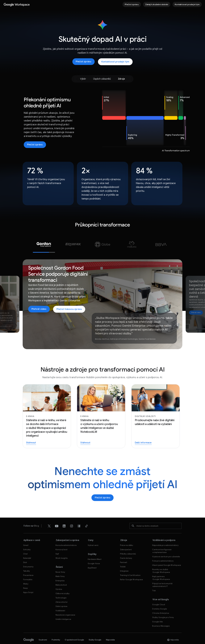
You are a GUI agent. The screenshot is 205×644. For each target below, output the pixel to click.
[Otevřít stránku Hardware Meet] (95, 551)
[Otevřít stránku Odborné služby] (63, 585)
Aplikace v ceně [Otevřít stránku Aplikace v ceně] (32, 532)
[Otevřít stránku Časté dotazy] (126, 550)
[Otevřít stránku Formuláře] (28, 571)
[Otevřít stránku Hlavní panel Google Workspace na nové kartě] (167, 557)
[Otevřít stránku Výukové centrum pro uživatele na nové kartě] (166, 548)
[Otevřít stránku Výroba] (59, 581)
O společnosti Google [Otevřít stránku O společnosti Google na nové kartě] (74, 632)
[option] (83, 79)
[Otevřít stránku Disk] (25, 554)
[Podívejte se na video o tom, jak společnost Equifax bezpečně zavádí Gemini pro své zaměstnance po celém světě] (196, 304)
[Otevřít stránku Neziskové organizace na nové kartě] (65, 607)
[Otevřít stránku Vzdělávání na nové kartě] (60, 602)
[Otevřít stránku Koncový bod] (61, 541)
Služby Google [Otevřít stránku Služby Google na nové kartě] (95, 632)
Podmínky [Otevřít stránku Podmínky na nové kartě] (56, 632)
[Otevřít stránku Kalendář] (27, 550)
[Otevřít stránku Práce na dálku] (127, 537)
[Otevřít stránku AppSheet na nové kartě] (92, 560)
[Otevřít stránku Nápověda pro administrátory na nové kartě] (165, 537)
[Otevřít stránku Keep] (25, 580)
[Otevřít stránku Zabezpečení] (126, 541)
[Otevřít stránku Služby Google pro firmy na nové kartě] (163, 609)
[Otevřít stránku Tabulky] (27, 563)
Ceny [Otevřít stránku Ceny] (91, 532)
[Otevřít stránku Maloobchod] (61, 577)
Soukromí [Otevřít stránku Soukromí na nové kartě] (43, 632)
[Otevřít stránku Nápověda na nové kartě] (173, 632)
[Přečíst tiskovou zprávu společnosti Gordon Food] (69, 301)
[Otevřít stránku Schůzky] (27, 541)
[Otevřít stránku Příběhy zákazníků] (128, 546)
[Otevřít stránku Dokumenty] (28, 559)
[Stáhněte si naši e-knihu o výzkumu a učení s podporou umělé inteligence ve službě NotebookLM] (102, 408)
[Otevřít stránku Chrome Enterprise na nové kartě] (161, 605)
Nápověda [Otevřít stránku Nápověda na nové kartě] (110, 632)
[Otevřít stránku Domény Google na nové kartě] (160, 601)
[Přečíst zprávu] (132, 4)
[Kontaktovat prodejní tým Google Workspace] (187, 4)
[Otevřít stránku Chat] (25, 546)
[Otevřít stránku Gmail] (26, 537)
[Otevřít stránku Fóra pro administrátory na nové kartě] (163, 553)
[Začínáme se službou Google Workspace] (157, 4)
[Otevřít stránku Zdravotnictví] (62, 594)
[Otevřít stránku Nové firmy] (60, 564)
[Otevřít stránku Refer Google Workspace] (131, 571)
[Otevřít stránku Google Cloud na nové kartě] (159, 596)
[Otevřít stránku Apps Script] (28, 584)
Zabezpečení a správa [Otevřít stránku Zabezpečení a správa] (68, 532)
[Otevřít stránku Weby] (26, 576)
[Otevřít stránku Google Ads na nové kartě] (158, 614)
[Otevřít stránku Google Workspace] (17, 4)
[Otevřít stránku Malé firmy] (60, 568)
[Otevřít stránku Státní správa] (61, 598)
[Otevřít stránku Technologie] (61, 590)
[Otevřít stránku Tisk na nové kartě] (154, 582)
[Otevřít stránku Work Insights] (62, 550)
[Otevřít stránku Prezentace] (28, 567)
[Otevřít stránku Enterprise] (60, 572)
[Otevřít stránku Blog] (37, 518)
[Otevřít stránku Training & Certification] (130, 567)
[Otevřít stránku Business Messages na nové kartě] (161, 618)
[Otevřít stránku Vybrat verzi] (93, 537)
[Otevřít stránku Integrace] (124, 563)
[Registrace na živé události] (157, 408)
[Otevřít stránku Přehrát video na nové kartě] (39, 301)
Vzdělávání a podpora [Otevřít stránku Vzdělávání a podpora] (164, 532)
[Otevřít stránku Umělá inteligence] (63, 611)
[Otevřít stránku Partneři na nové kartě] (124, 554)
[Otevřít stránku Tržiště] (123, 559)
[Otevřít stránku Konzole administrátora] (66, 537)
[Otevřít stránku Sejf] (57, 546)
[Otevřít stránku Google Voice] (94, 555)
